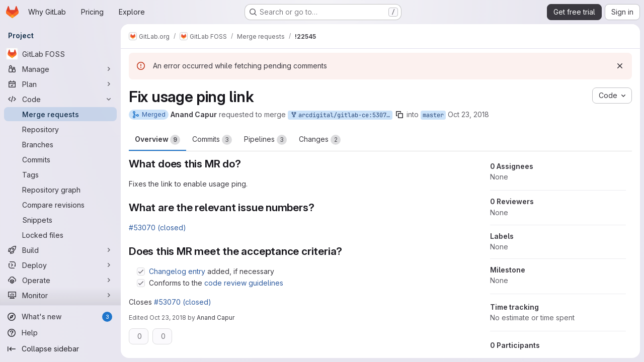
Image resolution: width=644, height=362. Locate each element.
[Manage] (60, 69)
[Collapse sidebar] (60, 349)
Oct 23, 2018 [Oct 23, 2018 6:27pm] (168, 318)
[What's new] (60, 317)
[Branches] (60, 144)
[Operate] (60, 280)
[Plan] (60, 84)
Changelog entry (177, 271)
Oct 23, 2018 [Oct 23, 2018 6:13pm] (468, 114)
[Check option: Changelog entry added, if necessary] (141, 271)
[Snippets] (60, 220)
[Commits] (60, 159)
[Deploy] (60, 265)
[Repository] (60, 129)
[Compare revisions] (60, 205)
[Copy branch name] (399, 115)
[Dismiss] (620, 66)
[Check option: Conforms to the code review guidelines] (141, 283)
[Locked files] (60, 235)
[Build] (60, 250)
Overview (157, 140)
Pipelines (265, 140)
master (433, 115)
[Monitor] (60, 295)
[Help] (60, 333)
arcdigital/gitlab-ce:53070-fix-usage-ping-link (341, 115)
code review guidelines (244, 283)
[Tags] (60, 174)
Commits (212, 140)
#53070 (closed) (157, 228)
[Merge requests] (60, 114)
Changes (320, 140)
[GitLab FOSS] (60, 54)
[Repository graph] (60, 190)
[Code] (60, 99)
